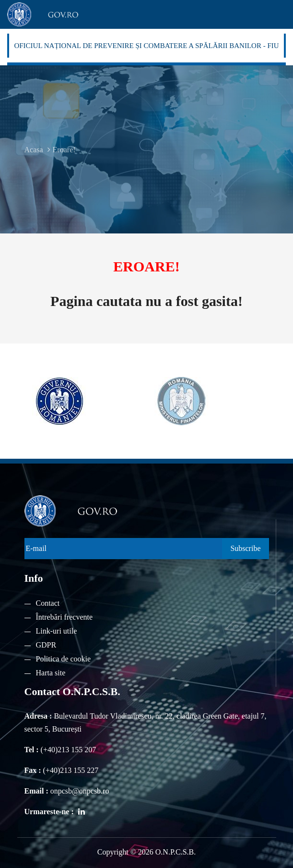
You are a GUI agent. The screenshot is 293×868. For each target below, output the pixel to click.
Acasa (34, 150)
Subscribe (245, 548)
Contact (48, 603)
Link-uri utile (57, 631)
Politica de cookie (64, 659)
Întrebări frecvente (64, 617)
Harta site (51, 673)
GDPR (46, 645)
